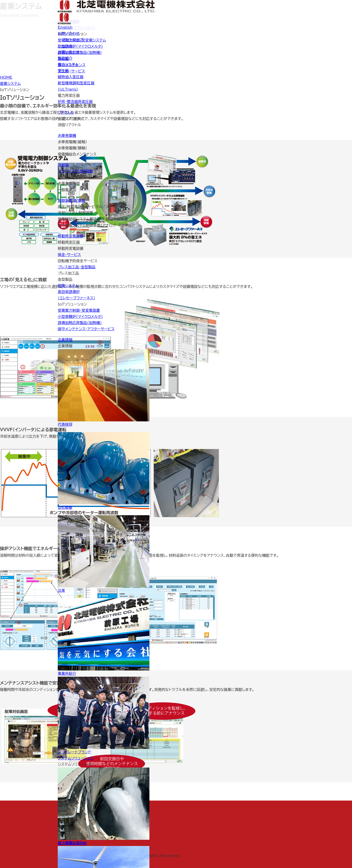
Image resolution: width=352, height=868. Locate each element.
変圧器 (63, 71)
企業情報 (65, 340)
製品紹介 (65, 58)
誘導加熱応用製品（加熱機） (80, 323)
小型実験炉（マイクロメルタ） (80, 317)
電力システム (68, 64)
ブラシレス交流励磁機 (75, 171)
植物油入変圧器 (71, 77)
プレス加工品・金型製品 (77, 267)
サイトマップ (73, 40)
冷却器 (63, 165)
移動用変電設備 (71, 236)
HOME (6, 77)
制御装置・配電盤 (71, 200)
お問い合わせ (69, 33)
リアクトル (66, 112)
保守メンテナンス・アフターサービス (86, 329)
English (65, 27)
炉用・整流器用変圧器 (75, 102)
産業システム (68, 286)
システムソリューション (76, 758)
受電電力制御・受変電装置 (79, 310)
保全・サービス (69, 255)
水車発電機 (67, 136)
